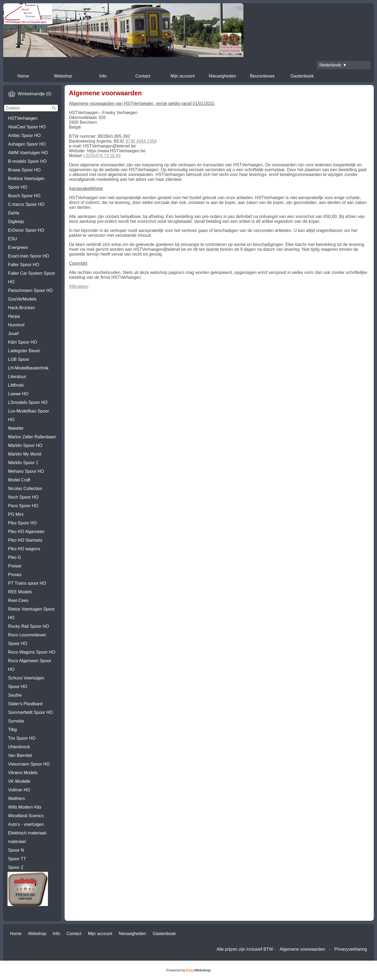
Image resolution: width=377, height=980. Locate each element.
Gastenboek (302, 76)
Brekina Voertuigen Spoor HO (26, 183)
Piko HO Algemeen (26, 532)
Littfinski (16, 385)
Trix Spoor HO (22, 738)
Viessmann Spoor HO (29, 764)
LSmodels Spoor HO (28, 402)
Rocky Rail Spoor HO (29, 626)
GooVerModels (22, 299)
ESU (13, 239)
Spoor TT (17, 859)
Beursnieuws (262, 76)
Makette (16, 428)
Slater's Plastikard (25, 704)
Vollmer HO (19, 790)
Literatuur (17, 377)
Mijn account (183, 76)
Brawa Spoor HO (24, 170)
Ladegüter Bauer (24, 351)
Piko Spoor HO (22, 523)
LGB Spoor (19, 359)
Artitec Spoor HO (24, 135)
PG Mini (16, 514)
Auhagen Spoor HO (27, 144)
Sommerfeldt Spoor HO (30, 712)
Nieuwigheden (222, 76)
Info (103, 76)
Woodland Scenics (26, 816)
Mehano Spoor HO (26, 471)
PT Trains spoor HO (27, 583)
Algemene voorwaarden (302, 949)
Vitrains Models (23, 773)
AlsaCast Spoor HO (27, 127)
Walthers (17, 799)
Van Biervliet (20, 755)
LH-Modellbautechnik (28, 368)
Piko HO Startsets (25, 540)
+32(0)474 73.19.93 (102, 156)
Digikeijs (16, 222)
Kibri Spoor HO (23, 342)
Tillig (12, 730)
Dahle (14, 213)
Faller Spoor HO (24, 265)
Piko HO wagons (24, 549)
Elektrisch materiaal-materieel (28, 837)
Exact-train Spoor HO (29, 256)
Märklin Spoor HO (25, 445)
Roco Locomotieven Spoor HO (27, 639)
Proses (15, 575)
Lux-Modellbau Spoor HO (29, 415)
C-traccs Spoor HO (26, 204)
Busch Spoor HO (24, 196)
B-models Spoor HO (27, 161)
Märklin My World (25, 454)
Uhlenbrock (19, 747)
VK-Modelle (19, 781)
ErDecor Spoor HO (26, 230)
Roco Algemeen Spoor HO (30, 665)
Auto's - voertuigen (26, 824)
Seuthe (15, 695)
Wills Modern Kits (25, 807)
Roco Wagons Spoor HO (32, 652)
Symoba (16, 721)
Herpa (14, 316)
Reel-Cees (18, 600)
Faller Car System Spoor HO (32, 278)
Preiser (15, 566)
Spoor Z (16, 867)
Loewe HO (18, 394)
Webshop (63, 76)
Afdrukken (79, 286)
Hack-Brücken (22, 308)
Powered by (189, 970)
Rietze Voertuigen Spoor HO (31, 613)
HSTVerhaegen (23, 118)
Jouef (13, 334)
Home (23, 76)
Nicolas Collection (25, 489)
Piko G (15, 557)
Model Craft (19, 480)
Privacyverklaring (351, 949)
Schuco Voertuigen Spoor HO (26, 682)
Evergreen (18, 247)
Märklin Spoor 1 (23, 463)
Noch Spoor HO (23, 497)
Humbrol (16, 325)
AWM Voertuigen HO (28, 153)
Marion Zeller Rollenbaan (32, 437)
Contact (143, 76)
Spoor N (16, 850)
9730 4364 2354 (141, 141)
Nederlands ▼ (333, 65)
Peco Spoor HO (23, 506)
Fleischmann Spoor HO (30, 290)
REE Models (20, 592)
